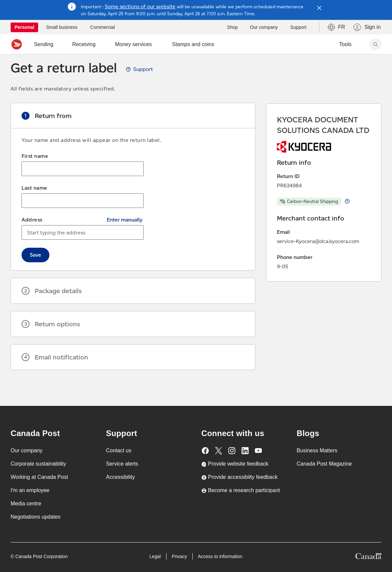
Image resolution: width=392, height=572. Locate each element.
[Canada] (368, 557)
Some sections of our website (140, 6)
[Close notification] (319, 8)
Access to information (220, 556)
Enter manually (125, 234)
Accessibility (121, 477)
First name (35, 171)
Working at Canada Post (39, 477)
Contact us (119, 450)
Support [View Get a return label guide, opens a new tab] (143, 84)
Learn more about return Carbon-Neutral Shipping (347, 216)
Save (35, 269)
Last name (34, 202)
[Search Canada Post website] (375, 44)
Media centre (26, 504)
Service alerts (122, 464)
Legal (155, 556)
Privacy (179, 556)
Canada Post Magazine (324, 464)
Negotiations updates (35, 517)
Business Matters (317, 450)
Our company (27, 450)
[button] (133, 130)
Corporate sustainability (38, 464)
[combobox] (83, 247)
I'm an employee (30, 490)
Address (32, 234)
